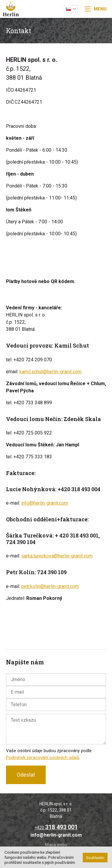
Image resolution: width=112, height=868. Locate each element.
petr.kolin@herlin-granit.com (50, 586)
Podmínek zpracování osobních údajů (43, 758)
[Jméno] (56, 680)
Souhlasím (95, 858)
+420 (56, 828)
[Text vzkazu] (56, 729)
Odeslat (26, 775)
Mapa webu (56, 845)
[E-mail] (56, 692)
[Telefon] (56, 705)
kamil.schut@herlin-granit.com (50, 372)
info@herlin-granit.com (45, 503)
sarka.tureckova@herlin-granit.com (57, 556)
